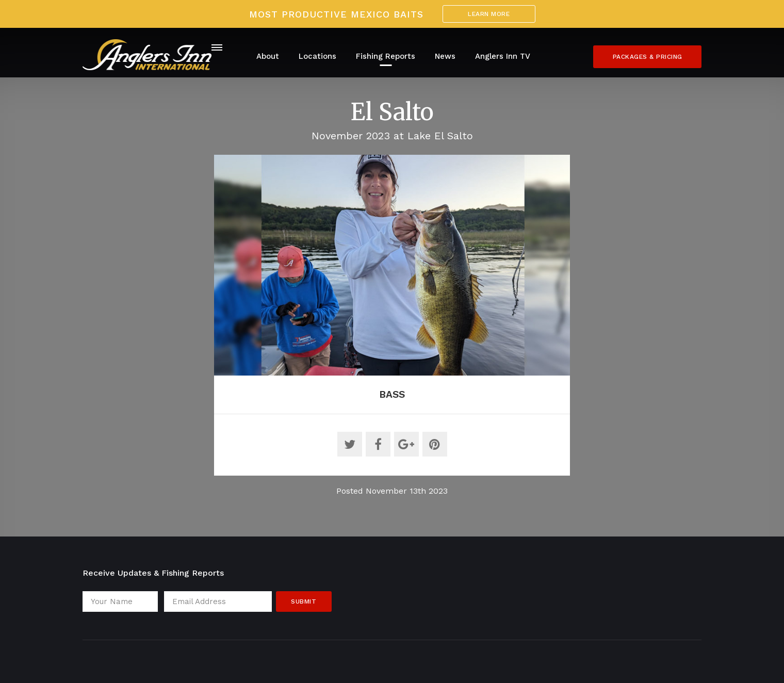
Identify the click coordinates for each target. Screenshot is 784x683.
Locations (317, 56)
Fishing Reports (386, 56)
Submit (304, 601)
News (445, 56)
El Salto (392, 112)
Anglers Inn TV (503, 56)
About (268, 56)
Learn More (489, 14)
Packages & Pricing (648, 57)
